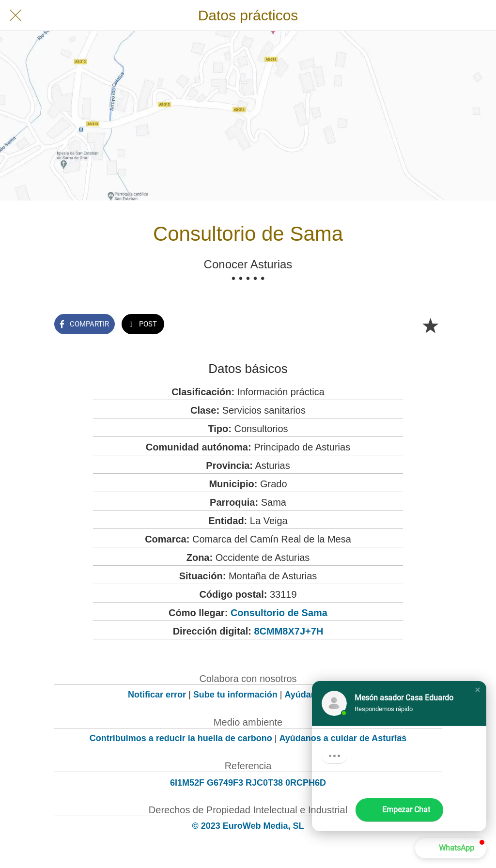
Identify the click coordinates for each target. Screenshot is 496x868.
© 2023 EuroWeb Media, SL (248, 826)
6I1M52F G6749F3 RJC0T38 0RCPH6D (248, 783)
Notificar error (157, 695)
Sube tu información (235, 695)
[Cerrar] (15, 15)
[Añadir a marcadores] (430, 325)
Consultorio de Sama (279, 613)
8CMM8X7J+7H (288, 631)
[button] (478, 690)
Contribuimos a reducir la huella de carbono (181, 738)
